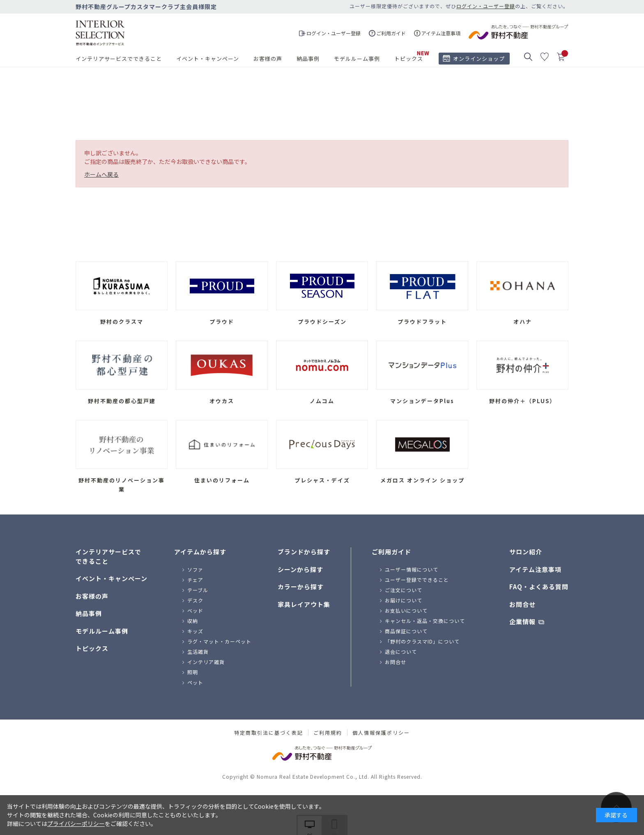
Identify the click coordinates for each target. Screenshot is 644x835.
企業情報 (522, 622)
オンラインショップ (479, 59)
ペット (195, 682)
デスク (195, 600)
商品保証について (406, 631)
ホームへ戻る (101, 174)
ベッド (195, 610)
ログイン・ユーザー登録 (486, 6)
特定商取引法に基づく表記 (269, 733)
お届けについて (404, 600)
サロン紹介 (526, 552)
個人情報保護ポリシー (381, 733)
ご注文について (404, 590)
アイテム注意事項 (535, 569)
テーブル (198, 590)
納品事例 (308, 59)
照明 (193, 672)
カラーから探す (301, 587)
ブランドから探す (304, 552)
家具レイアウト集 (304, 604)
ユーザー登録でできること (417, 580)
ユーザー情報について (412, 569)
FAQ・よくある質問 (539, 587)
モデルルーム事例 (357, 59)
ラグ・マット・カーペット (219, 641)
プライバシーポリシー (76, 823)
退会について (401, 652)
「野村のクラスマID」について (422, 641)
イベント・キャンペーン (208, 59)
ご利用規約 (328, 733)
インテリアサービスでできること (119, 59)
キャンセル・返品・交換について (425, 621)
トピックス (409, 59)
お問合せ (396, 662)
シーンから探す (300, 569)
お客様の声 (268, 59)
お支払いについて (406, 610)
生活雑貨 (198, 652)
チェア (195, 580)
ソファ (195, 569)
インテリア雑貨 (206, 662)
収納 (193, 621)
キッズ (195, 631)
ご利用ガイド (391, 552)
